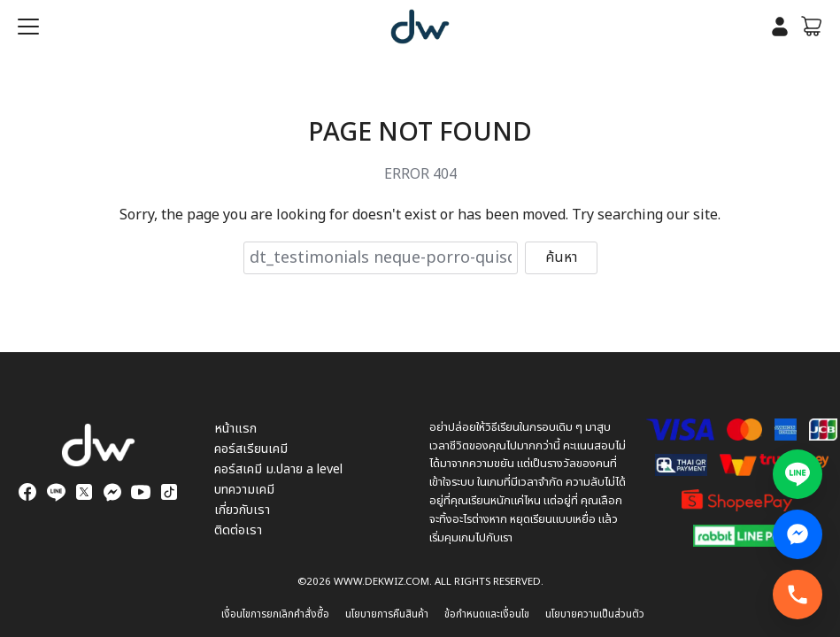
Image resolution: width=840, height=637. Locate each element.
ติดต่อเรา (238, 530)
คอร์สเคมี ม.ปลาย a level (278, 469)
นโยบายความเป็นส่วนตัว (595, 614)
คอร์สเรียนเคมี (251, 449)
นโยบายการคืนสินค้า (387, 614)
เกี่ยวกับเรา (242, 510)
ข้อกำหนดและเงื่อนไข (487, 614)
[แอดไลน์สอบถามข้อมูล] (798, 474)
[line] (56, 492)
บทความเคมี (244, 490)
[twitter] (84, 492)
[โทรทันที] (798, 595)
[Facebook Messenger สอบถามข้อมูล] (798, 534)
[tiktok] (169, 492)
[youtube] (141, 492)
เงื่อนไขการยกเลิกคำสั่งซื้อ (275, 614)
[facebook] (27, 492)
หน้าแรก (235, 429)
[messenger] (112, 492)
